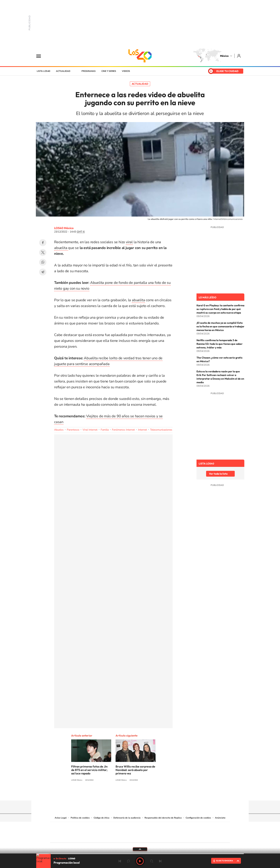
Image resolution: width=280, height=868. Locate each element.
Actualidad (63, 71)
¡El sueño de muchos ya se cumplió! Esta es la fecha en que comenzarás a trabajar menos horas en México (220, 326)
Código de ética (102, 818)
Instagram (136, 793)
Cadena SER (168, 827)
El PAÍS (99, 827)
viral (129, 242)
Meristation (196, 837)
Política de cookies (80, 818)
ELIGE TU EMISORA (225, 861)
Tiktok (122, 793)
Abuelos (59, 430)
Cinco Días (148, 831)
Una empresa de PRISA (66, 830)
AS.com (179, 827)
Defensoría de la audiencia (127, 818)
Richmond (96, 837)
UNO (124, 831)
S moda (163, 837)
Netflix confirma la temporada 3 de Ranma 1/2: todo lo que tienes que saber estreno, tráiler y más (220, 344)
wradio (134, 831)
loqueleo (179, 837)
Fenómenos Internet (123, 430)
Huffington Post (103, 831)
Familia (105, 430)
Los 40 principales (116, 827)
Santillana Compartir (152, 827)
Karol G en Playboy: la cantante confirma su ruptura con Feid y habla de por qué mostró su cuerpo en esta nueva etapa (220, 309)
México (224, 56)
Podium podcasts (132, 837)
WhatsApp (43, 262)
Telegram (43, 272)
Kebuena (201, 831)
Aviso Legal (61, 818)
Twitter (43, 252)
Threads (158, 793)
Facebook (43, 243)
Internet (142, 430)
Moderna (114, 837)
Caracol (204, 827)
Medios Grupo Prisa (66, 839)
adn (191, 827)
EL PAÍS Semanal (175, 831)
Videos (126, 71)
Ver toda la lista (218, 474)
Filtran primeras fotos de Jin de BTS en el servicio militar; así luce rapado (89, 770)
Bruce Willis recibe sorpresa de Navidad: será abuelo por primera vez (135, 770)
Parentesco (73, 430)
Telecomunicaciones (161, 430)
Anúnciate (220, 818)
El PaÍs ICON (148, 837)
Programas (89, 71)
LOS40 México (140, 56)
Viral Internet (90, 430)
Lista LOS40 (43, 71)
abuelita (61, 248)
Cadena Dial (162, 831)
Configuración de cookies (198, 818)
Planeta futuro (188, 831)
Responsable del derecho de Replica (163, 818)
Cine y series (109, 71)
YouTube (129, 793)
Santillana (133, 827)
